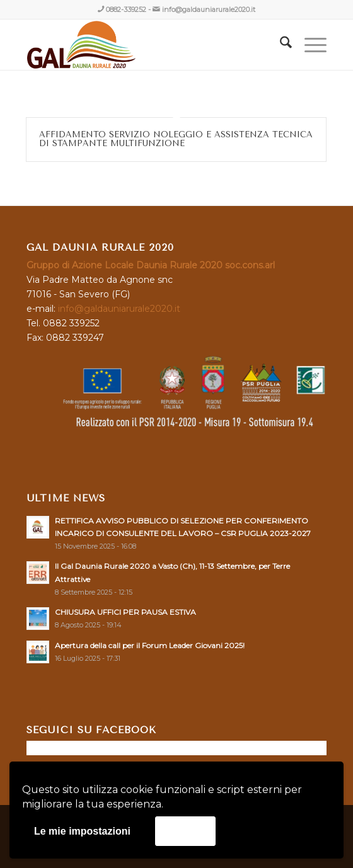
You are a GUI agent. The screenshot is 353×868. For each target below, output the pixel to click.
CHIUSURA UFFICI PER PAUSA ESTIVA (125, 612)
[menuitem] (280, 45)
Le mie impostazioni (82, 831)
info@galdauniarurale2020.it (209, 9)
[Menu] (309, 45)
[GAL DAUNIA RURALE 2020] (147, 45)
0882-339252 (126, 9)
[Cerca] (280, 45)
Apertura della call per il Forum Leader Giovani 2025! (150, 645)
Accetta (185, 831)
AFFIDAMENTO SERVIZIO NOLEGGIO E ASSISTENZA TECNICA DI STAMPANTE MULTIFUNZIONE (176, 139)
